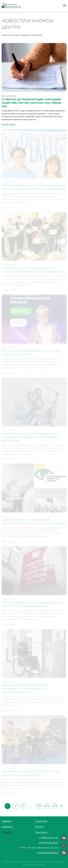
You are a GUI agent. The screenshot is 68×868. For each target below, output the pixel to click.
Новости (7, 832)
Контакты (41, 832)
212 (47, 806)
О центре (41, 821)
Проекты (7, 827)
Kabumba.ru (40, 865)
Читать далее (9, 124)
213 (55, 806)
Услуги (39, 827)
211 (39, 806)
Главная (7, 821)
